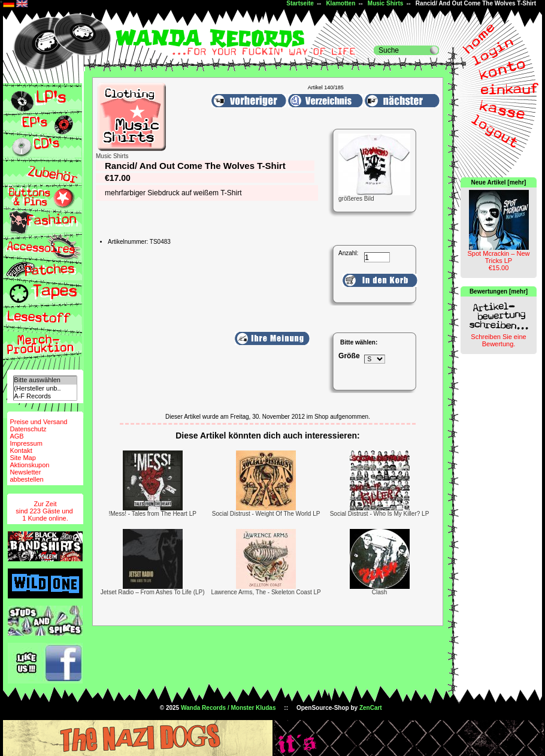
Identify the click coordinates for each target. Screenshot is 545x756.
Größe (349, 356)
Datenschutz (28, 429)
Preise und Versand (38, 422)
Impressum (26, 443)
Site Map (22, 458)
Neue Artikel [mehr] (499, 182)
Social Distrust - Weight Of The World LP (266, 514)
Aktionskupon (29, 465)
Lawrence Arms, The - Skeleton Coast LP (266, 592)
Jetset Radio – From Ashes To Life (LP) (153, 592)
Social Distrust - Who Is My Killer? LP (380, 514)
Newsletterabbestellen (26, 476)
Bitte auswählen (45, 380)
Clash (380, 592)
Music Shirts (385, 3)
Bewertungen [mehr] (499, 291)
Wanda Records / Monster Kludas (228, 708)
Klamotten (340, 3)
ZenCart (371, 708)
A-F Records (45, 396)
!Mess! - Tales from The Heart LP (153, 514)
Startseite (300, 3)
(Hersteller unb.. (45, 388)
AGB (16, 436)
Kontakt (21, 450)
